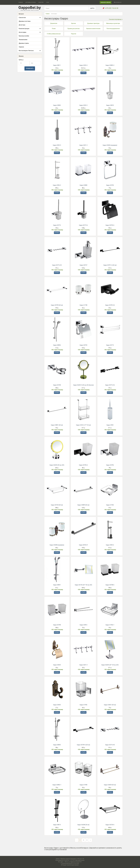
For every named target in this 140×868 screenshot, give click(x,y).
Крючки (74, 23)
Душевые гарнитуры (93, 23)
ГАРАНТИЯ (41, 2)
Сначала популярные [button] (116, 19)
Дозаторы (22, 25)
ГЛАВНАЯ (21, 2)
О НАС (48, 2)
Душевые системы (25, 21)
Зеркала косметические (93, 29)
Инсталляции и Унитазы (30, 51)
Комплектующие (30, 29)
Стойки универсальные (54, 34)
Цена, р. (21, 60)
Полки (54, 29)
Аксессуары (30, 32)
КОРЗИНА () (118, 2)
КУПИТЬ (57, 73)
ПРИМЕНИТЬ (30, 68)
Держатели (54, 23)
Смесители (30, 18)
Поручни (74, 34)
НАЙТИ (92, 8)
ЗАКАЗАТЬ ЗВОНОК (106, 2)
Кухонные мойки (24, 36)
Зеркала (21, 47)
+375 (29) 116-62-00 (112, 8)
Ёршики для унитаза (74, 29)
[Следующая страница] (90, 841)
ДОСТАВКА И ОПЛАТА (31, 2)
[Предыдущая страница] (77, 841)
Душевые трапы (24, 43)
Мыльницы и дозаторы (113, 23)
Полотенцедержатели (113, 29)
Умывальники (23, 40)
